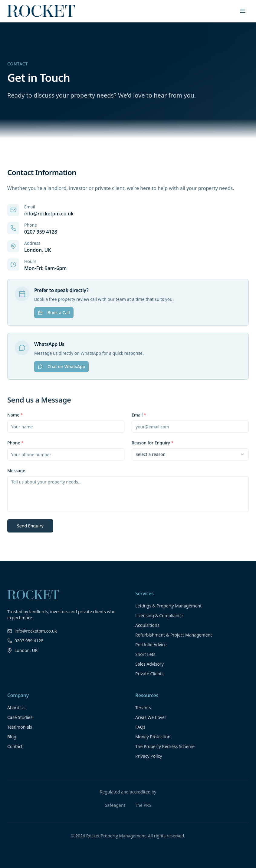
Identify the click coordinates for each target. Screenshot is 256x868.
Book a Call (54, 313)
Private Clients (149, 674)
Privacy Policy (149, 756)
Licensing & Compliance (159, 615)
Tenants (143, 708)
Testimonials (20, 727)
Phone (15, 446)
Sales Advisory (149, 664)
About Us (16, 708)
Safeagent (115, 805)
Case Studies (20, 717)
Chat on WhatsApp (61, 366)
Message (16, 474)
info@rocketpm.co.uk (49, 214)
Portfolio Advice (151, 645)
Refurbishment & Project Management (174, 635)
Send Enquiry (30, 529)
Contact (15, 746)
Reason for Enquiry (153, 446)
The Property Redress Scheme (165, 746)
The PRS (143, 805)
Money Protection (153, 737)
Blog (12, 737)
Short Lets (145, 654)
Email (139, 419)
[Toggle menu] (243, 11)
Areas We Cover (151, 717)
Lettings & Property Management (168, 606)
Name (15, 419)
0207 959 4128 (41, 232)
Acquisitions (147, 625)
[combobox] (190, 458)
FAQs (140, 727)
